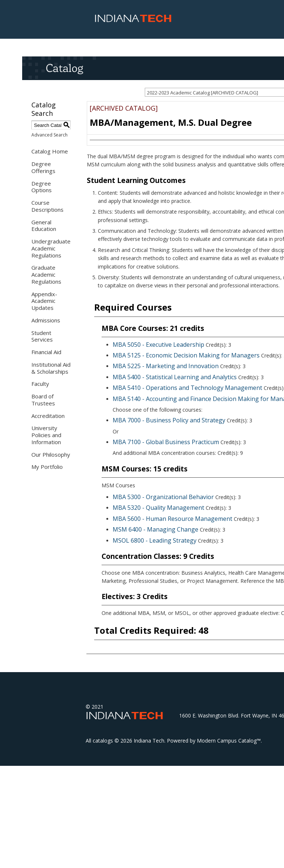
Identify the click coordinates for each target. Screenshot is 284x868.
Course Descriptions (47, 206)
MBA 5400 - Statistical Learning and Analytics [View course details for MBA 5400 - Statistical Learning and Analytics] (175, 377)
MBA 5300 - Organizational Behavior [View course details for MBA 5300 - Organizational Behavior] (163, 497)
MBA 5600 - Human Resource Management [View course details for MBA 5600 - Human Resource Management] (172, 519)
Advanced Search (49, 135)
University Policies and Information (46, 435)
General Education (44, 226)
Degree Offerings (43, 167)
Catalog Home (50, 151)
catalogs (103, 741)
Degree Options (42, 187)
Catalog (64, 68)
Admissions (46, 320)
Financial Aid (46, 352)
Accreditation (48, 416)
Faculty (40, 384)
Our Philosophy (51, 454)
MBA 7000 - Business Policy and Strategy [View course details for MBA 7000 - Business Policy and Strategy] (169, 420)
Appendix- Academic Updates (44, 301)
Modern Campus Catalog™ (229, 741)
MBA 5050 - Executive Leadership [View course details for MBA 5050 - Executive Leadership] (158, 345)
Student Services (42, 336)
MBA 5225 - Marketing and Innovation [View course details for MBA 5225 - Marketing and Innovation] (166, 366)
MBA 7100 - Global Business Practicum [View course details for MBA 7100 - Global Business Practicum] (166, 442)
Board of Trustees (43, 400)
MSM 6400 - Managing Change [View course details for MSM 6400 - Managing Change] (155, 529)
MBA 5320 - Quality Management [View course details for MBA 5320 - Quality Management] (158, 508)
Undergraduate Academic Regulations (51, 248)
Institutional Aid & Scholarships (51, 368)
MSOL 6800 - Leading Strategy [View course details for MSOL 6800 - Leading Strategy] (155, 540)
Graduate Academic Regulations (46, 274)
